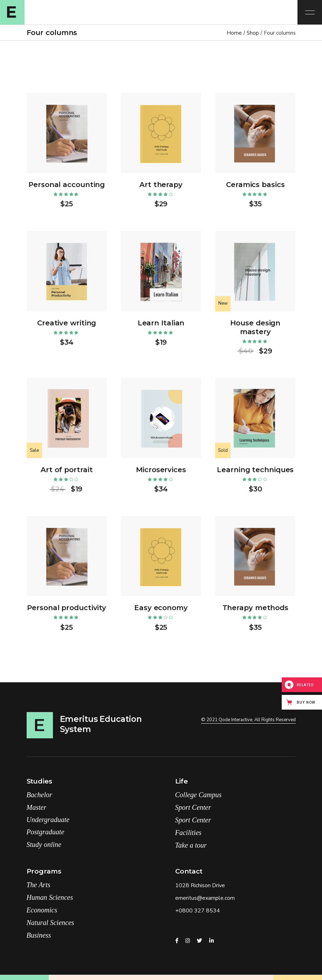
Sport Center (193, 807)
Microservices (161, 470)
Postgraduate (46, 832)
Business (39, 935)
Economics (42, 910)
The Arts (39, 885)
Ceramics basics (255, 185)
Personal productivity (67, 608)
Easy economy (161, 608)
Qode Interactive (235, 720)
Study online (44, 844)
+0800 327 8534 (198, 911)
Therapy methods (256, 608)
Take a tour (191, 845)
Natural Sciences (50, 923)
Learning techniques (255, 470)
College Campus (198, 795)
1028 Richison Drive (200, 885)
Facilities (189, 833)
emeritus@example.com (205, 898)
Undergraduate (48, 820)
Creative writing (67, 323)
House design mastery (255, 327)
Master (37, 807)
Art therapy (161, 185)
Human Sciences (50, 897)
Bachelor (39, 795)
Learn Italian (161, 323)
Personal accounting (67, 185)
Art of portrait (67, 470)
